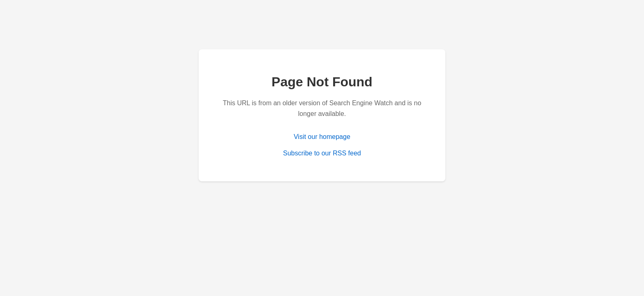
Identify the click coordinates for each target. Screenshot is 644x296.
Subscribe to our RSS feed (322, 153)
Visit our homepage (322, 137)
